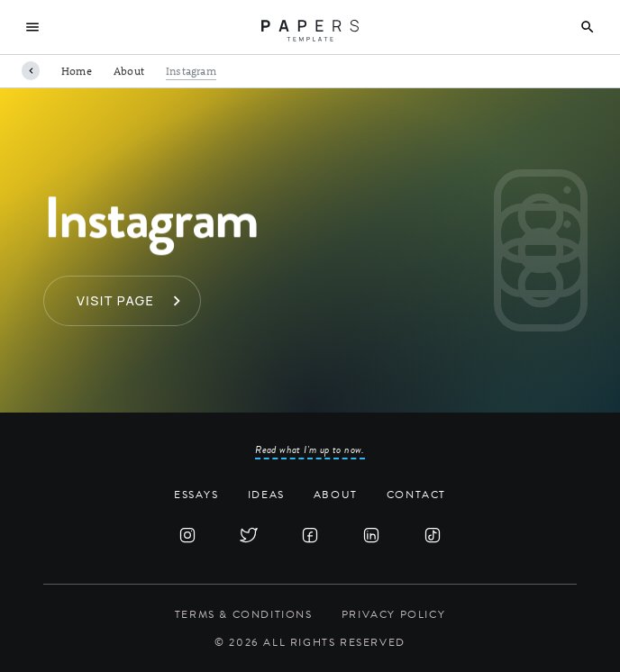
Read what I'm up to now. (310, 450)
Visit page (115, 300)
